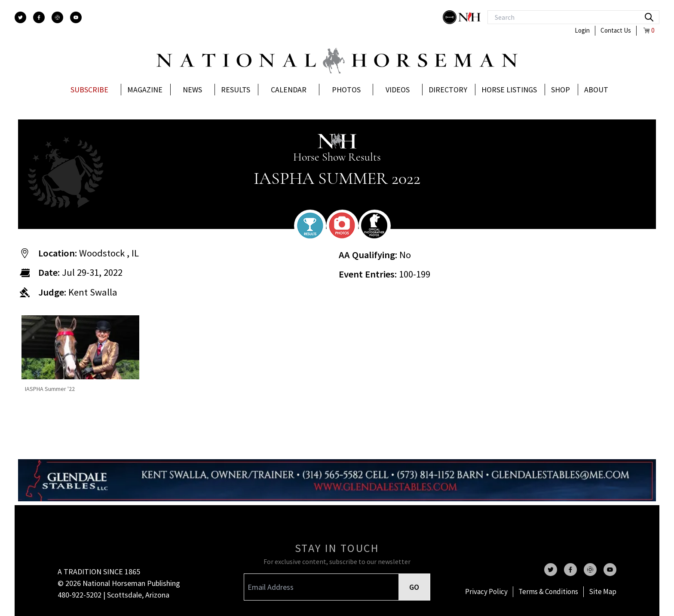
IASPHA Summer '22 (50, 389)
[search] (649, 17)
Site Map (603, 592)
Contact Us (616, 30)
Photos (346, 90)
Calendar (289, 90)
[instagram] (57, 17)
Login (582, 30)
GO (414, 587)
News (192, 90)
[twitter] (20, 17)
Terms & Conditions (548, 592)
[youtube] (76, 17)
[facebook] (39, 17)
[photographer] (374, 226)
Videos (398, 90)
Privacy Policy (486, 592)
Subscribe (89, 90)
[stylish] (450, 17)
